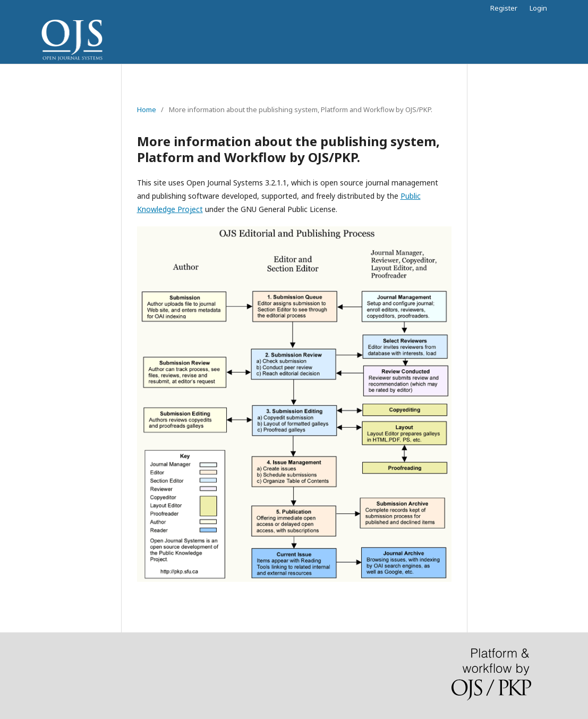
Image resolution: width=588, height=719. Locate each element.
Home (147, 109)
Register (504, 8)
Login (538, 8)
